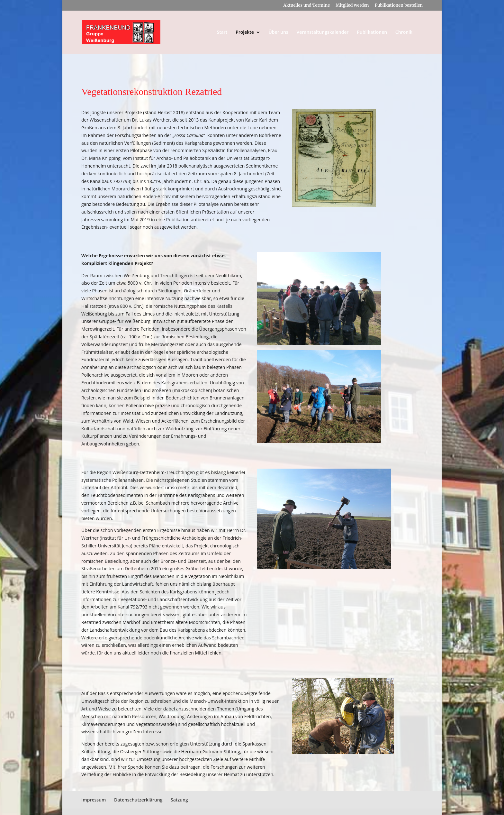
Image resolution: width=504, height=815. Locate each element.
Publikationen (372, 32)
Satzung (179, 800)
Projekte (245, 32)
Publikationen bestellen (399, 6)
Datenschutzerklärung (138, 800)
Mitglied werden (352, 6)
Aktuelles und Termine (306, 6)
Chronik (404, 32)
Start (222, 32)
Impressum (94, 800)
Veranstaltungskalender (323, 32)
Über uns (278, 32)
